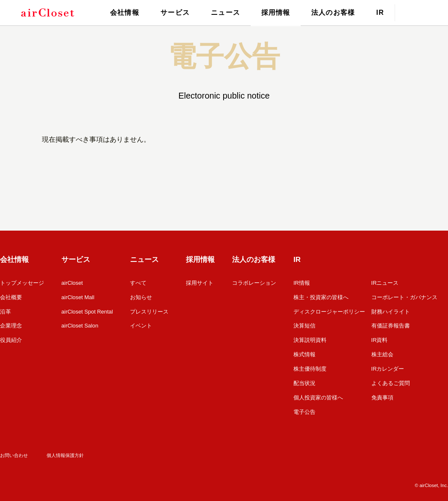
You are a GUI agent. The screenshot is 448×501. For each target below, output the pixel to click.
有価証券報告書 (391, 325)
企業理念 (11, 325)
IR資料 (380, 339)
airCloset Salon (80, 325)
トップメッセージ (22, 283)
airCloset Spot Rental (87, 311)
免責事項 (382, 395)
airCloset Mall (78, 297)
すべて (139, 283)
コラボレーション (254, 283)
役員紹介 (11, 339)
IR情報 (302, 283)
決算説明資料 (310, 339)
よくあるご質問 (391, 381)
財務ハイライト (391, 311)
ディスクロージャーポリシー (329, 311)
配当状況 (304, 381)
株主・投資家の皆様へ (321, 297)
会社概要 (11, 297)
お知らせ (141, 297)
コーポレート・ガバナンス (404, 297)
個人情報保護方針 (65, 451)
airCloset (72, 283)
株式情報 (304, 353)
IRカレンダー (388, 367)
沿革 (6, 311)
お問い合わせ (14, 451)
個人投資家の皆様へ (318, 395)
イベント (141, 325)
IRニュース (385, 283)
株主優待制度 (310, 367)
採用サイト (200, 283)
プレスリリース (150, 311)
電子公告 (304, 409)
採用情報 (275, 12)
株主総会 (382, 353)
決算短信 (304, 325)
